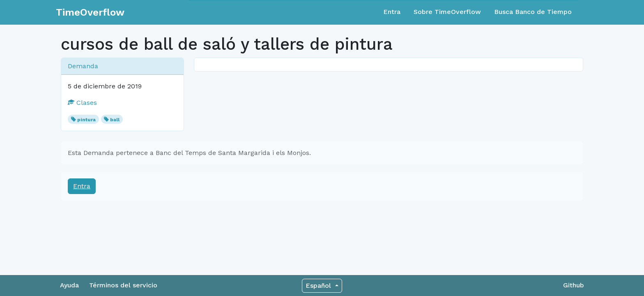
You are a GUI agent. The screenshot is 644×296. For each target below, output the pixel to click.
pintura (86, 120)
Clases (82, 103)
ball (115, 120)
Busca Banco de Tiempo (533, 12)
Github (574, 285)
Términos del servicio (123, 285)
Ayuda (69, 285)
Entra (392, 12)
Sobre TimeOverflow (447, 12)
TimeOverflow (90, 12)
